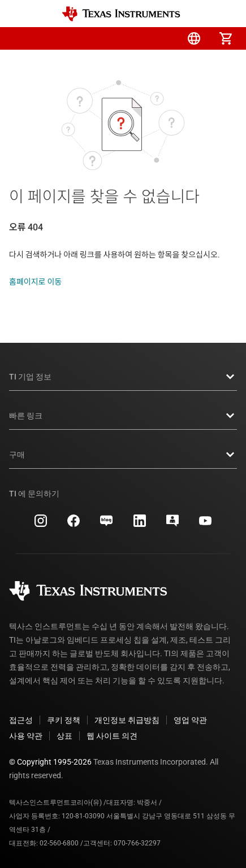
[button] (20, 38)
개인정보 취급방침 (127, 720)
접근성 (21, 720)
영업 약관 (190, 720)
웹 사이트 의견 (112, 736)
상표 (64, 736)
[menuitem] (131, 38)
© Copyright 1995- (50, 762)
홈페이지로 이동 (35, 282)
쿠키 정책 (64, 720)
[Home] (121, 14)
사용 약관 (26, 736)
